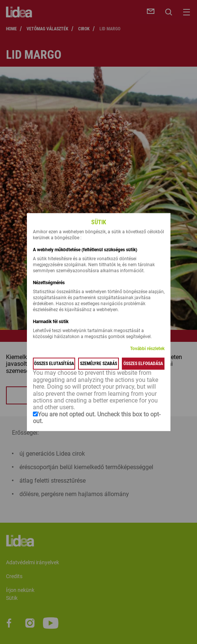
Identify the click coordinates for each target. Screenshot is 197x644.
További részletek (147, 349)
